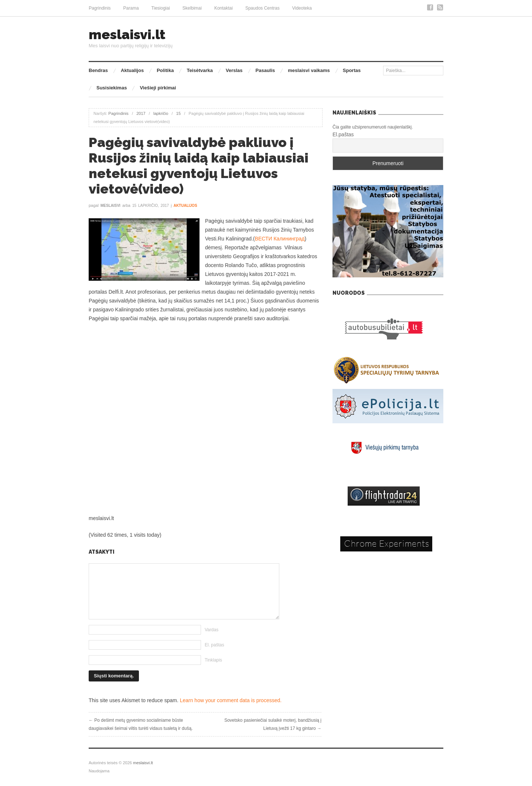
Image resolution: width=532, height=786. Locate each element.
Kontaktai (224, 8)
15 (178, 113)
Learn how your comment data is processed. (231, 700)
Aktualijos (132, 70)
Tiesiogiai (161, 8)
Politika (165, 70)
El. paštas (214, 645)
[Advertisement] (205, 349)
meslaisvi (110, 206)
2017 (141, 113)
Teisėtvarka (200, 70)
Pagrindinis (100, 8)
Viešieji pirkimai (158, 88)
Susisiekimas (112, 88)
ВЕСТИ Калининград (280, 239)
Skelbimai (192, 8)
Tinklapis (213, 660)
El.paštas (343, 134)
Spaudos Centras (262, 8)
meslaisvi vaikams (309, 70)
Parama (131, 8)
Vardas (212, 630)
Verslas (234, 70)
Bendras (98, 70)
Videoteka (302, 8)
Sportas (352, 70)
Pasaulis (265, 70)
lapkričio (161, 113)
